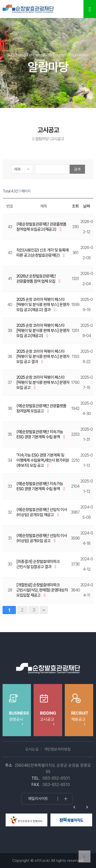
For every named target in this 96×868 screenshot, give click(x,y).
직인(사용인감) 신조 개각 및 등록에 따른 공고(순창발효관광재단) (42, 253)
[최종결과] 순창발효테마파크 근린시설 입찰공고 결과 (38, 564)
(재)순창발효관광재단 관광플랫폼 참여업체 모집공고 (41, 408)
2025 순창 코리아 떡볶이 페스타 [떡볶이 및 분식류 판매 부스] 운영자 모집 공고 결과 (43, 357)
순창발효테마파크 (28, 9)
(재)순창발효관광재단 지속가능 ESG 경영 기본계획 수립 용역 (40, 434)
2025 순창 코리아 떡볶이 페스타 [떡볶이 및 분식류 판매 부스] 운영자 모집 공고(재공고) (43, 331)
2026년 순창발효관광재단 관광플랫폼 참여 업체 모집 (36, 279)
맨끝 (44, 610)
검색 (77, 169)
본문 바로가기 (0, 0)
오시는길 (32, 749)
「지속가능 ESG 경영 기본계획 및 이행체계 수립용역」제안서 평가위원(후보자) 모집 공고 (43, 460)
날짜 (87, 206)
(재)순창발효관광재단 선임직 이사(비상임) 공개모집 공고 (42, 538)
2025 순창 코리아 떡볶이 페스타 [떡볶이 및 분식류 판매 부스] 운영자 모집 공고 (43, 382)
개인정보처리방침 (57, 749)
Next (87, 807)
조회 (75, 206)
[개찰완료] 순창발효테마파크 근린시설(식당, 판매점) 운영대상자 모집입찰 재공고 (42, 590)
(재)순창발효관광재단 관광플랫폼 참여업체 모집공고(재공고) (41, 227)
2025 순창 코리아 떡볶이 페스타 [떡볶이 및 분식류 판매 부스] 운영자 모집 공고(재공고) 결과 (43, 305)
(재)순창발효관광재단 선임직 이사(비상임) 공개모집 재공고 (42, 512)
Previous (74, 807)
